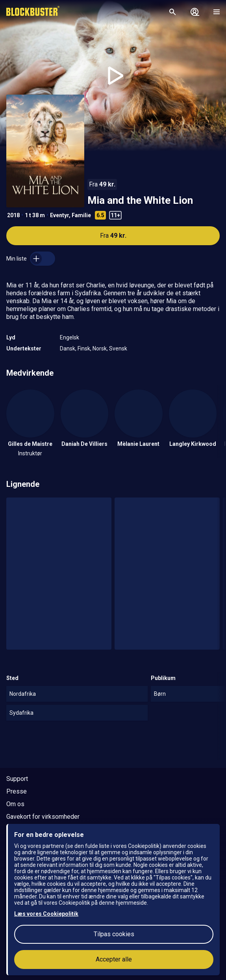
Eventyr (59, 215)
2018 (13, 215)
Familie (81, 215)
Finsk (84, 348)
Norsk (100, 348)
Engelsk (69, 337)
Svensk (118, 348)
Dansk (68, 348)
